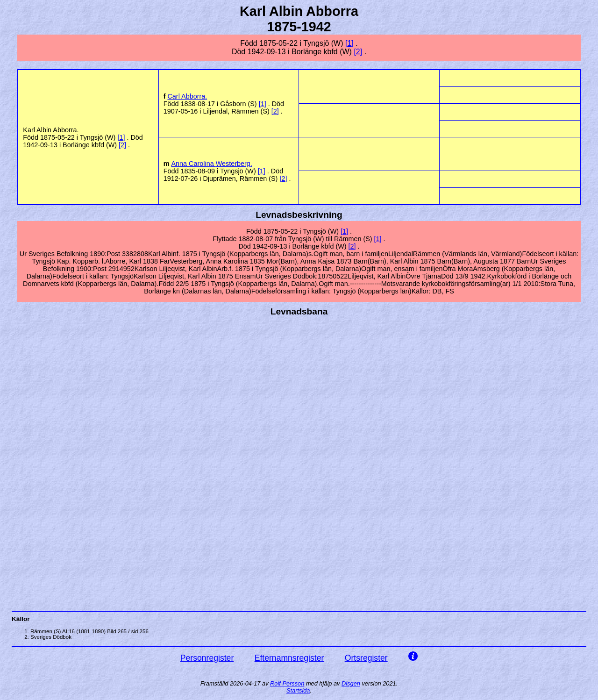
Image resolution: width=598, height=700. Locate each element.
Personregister (207, 658)
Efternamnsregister (289, 658)
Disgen (351, 683)
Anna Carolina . (211, 164)
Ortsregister (366, 658)
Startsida (298, 690)
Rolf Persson (287, 683)
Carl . (187, 96)
